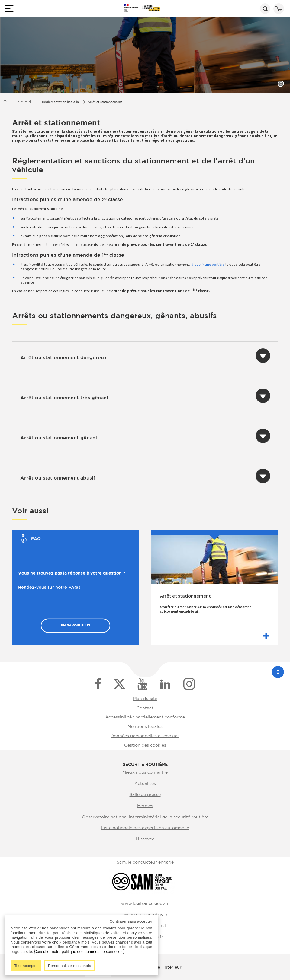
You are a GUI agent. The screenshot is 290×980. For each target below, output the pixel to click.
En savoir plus (76, 625)
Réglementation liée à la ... (62, 102)
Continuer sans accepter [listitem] (131, 921)
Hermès (145, 806)
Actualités (145, 783)
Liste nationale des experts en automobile (145, 828)
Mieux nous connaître (145, 772)
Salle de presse (145, 794)
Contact (145, 708)
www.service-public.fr (145, 914)
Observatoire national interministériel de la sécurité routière (145, 817)
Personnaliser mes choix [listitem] (69, 966)
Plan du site (145, 699)
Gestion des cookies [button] (145, 745)
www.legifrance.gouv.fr (145, 903)
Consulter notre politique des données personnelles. (79, 951)
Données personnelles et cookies (145, 736)
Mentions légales (145, 726)
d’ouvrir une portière (208, 265)
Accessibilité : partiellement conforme (145, 717)
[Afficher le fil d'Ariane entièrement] (25, 102)
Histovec (145, 839)
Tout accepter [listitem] (26, 966)
